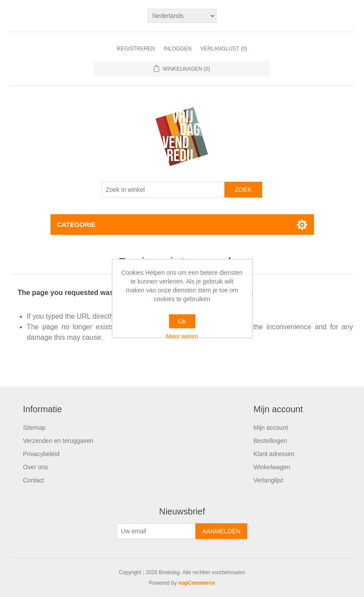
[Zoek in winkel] (163, 190)
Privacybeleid (41, 454)
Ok (182, 321)
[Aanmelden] (156, 531)
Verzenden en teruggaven (58, 441)
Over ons (35, 467)
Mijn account (271, 428)
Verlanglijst (268, 480)
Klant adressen (274, 454)
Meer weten (182, 336)
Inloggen (178, 49)
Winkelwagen (272, 467)
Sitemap (34, 428)
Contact (33, 480)
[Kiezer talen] (182, 16)
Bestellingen (270, 441)
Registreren (136, 49)
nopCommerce (197, 583)
